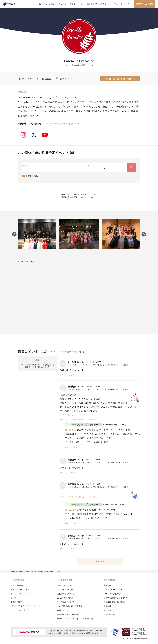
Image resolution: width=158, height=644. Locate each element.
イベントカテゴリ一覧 (20, 589)
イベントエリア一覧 (19, 594)
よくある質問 (16, 602)
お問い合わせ (109, 614)
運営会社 (107, 606)
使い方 (13, 598)
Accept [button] (146, 631)
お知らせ (107, 610)
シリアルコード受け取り (21, 610)
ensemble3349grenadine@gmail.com (63, 123)
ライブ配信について (66, 602)
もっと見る (100, 561)
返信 (61, 375)
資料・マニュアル (65, 610)
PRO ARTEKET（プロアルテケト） (26, 606)
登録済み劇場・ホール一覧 (68, 614)
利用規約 (107, 585)
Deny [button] (132, 631)
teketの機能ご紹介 (65, 598)
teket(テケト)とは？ (66, 585)
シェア (71, 375)
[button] (6, 634)
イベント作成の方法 (66, 589)
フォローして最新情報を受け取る (120, 79)
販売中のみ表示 (32, 176)
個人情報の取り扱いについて (116, 598)
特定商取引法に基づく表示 (115, 602)
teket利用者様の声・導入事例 (70, 606)
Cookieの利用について (113, 594)
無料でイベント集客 (145, 4)
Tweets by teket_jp (26, 261)
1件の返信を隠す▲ (77, 419)
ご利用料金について (66, 594)
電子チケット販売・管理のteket (22, 572)
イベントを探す (17, 585)
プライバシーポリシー (113, 589)
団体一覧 (40, 572)
